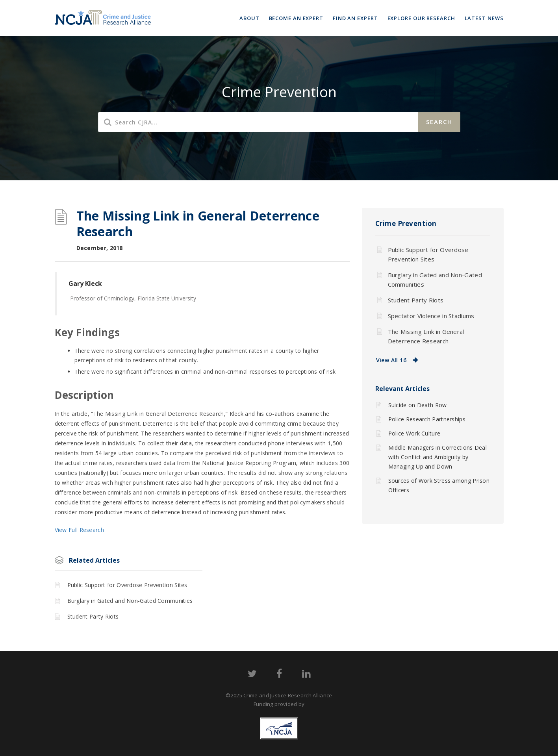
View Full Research (79, 530)
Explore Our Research (421, 18)
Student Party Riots (93, 616)
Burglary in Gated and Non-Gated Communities (130, 601)
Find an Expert (355, 18)
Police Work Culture (414, 433)
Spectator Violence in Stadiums (431, 316)
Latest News (484, 18)
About (249, 18)
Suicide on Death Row (418, 405)
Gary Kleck (85, 283)
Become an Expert (296, 18)
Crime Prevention (406, 223)
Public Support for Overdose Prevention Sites (127, 585)
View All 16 (391, 360)
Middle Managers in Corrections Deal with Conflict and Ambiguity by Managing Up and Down (438, 457)
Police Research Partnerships (427, 419)
